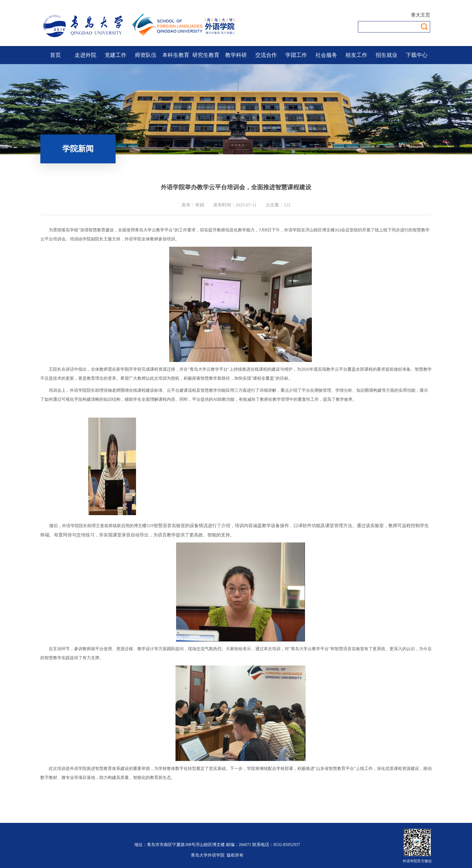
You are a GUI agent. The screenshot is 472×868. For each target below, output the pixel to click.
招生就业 (387, 55)
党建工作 (116, 55)
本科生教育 (176, 55)
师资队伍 (146, 55)
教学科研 (236, 55)
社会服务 (326, 55)
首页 (55, 55)
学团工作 (296, 55)
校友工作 (356, 55)
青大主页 (421, 15)
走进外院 (85, 55)
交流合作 (266, 55)
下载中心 (417, 55)
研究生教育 (206, 55)
